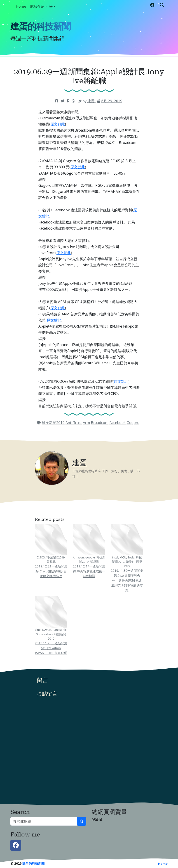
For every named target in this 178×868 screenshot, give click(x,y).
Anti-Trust (74, 423)
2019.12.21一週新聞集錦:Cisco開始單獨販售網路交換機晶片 (51, 571)
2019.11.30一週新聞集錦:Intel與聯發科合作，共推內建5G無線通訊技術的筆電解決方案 (127, 580)
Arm (87, 423)
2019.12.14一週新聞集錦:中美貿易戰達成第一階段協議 (89, 571)
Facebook (117, 423)
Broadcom (100, 423)
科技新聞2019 (53, 423)
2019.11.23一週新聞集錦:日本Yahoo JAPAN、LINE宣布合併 (51, 648)
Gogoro (133, 423)
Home (21, 6)
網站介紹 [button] (37, 6)
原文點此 (58, 124)
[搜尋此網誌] (44, 821)
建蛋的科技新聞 (40, 26)
